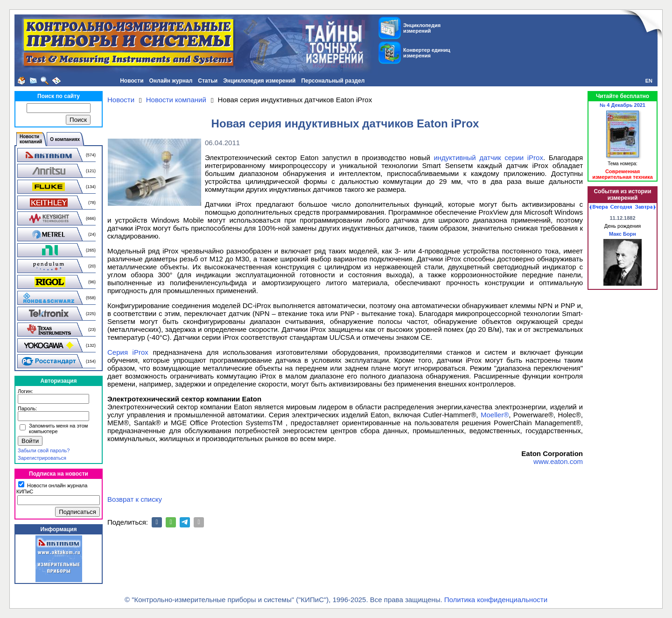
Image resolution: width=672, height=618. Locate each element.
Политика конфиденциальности (496, 600)
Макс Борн (623, 234)
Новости (132, 81)
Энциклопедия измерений (259, 81)
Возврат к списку (135, 499)
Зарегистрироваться (42, 458)
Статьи (208, 81)
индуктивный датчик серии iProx (488, 158)
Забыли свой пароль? (44, 450)
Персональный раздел (333, 81)
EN (649, 81)
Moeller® (495, 415)
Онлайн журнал (171, 81)
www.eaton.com (558, 461)
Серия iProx (128, 352)
